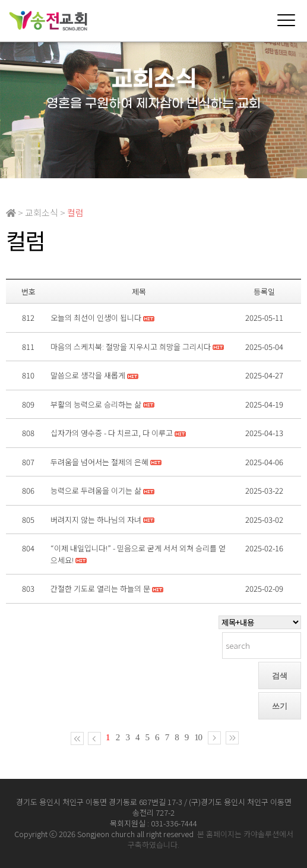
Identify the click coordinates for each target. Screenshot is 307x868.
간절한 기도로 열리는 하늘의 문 (100, 588)
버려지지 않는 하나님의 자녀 (96, 520)
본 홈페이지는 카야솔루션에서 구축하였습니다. (211, 839)
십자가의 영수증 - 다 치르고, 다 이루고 (112, 433)
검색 (280, 676)
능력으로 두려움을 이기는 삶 (96, 490)
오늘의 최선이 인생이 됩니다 (96, 318)
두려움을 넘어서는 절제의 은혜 (99, 462)
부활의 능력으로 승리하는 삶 (96, 404)
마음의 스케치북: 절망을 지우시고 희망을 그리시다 (131, 347)
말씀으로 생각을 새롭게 (88, 375)
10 (198, 737)
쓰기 (280, 706)
